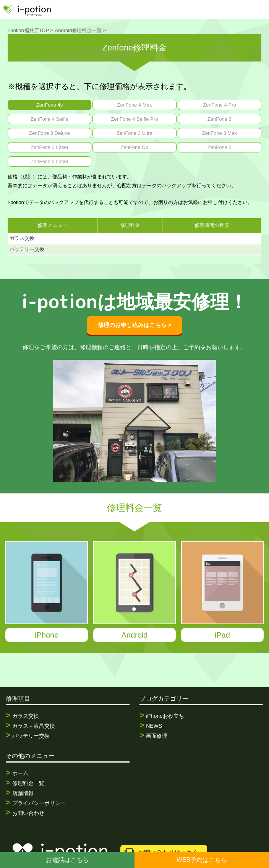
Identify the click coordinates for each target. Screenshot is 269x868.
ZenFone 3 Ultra (134, 133)
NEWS (154, 726)
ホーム (20, 773)
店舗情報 (23, 793)
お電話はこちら (67, 860)
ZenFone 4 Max (134, 105)
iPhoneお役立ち (165, 716)
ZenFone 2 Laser (49, 161)
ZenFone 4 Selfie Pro (135, 119)
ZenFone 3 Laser (49, 147)
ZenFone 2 (220, 147)
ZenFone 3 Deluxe (49, 133)
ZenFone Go (134, 147)
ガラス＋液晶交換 (34, 726)
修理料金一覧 (28, 783)
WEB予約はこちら (202, 860)
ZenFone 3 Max (220, 133)
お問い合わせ (28, 813)
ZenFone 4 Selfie (49, 119)
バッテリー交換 (31, 736)
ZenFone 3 (220, 119)
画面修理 (157, 736)
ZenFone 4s (49, 105)
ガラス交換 (26, 716)
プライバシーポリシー (39, 803)
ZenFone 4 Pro (220, 105)
